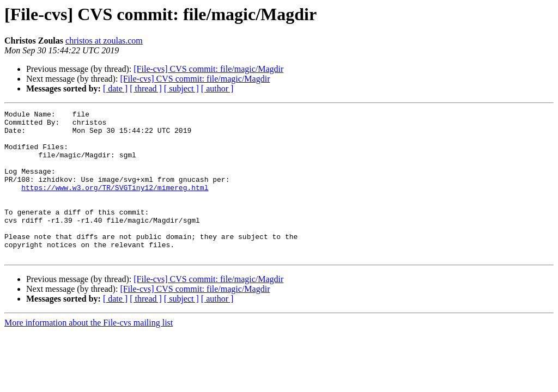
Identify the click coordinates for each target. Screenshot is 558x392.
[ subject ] (181, 88)
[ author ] (217, 88)
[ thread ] (146, 88)
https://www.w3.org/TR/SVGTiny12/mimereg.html (115, 204)
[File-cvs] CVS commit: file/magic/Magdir (208, 69)
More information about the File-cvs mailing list (89, 352)
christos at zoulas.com (104, 41)
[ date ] (115, 88)
